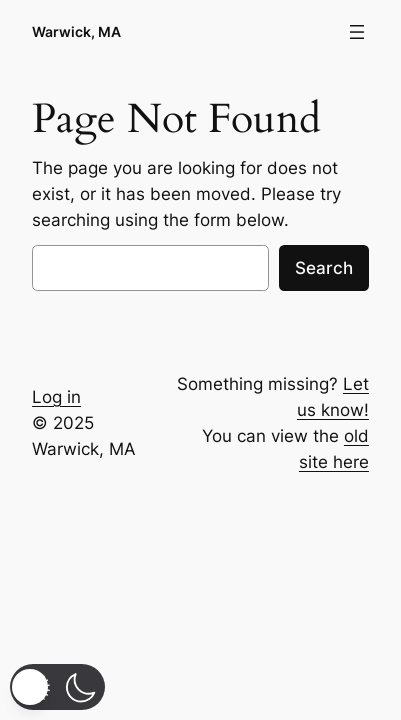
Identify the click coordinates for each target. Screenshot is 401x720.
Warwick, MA (76, 31)
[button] (57, 687)
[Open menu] (357, 32)
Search (324, 268)
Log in (56, 397)
